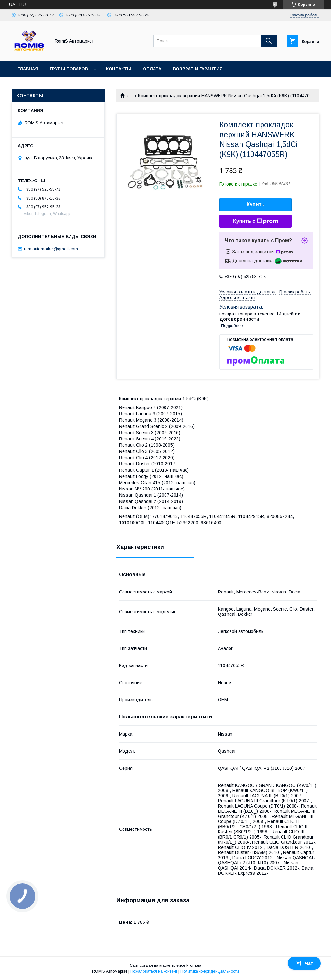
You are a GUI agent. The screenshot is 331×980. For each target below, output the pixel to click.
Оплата (152, 69)
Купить (256, 205)
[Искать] (269, 41)
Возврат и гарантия (198, 69)
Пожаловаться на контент (154, 971)
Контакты (119, 69)
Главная (28, 69)
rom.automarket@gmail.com (51, 249)
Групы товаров (69, 69)
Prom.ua (194, 965)
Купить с (256, 221)
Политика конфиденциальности (210, 971)
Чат (304, 963)
